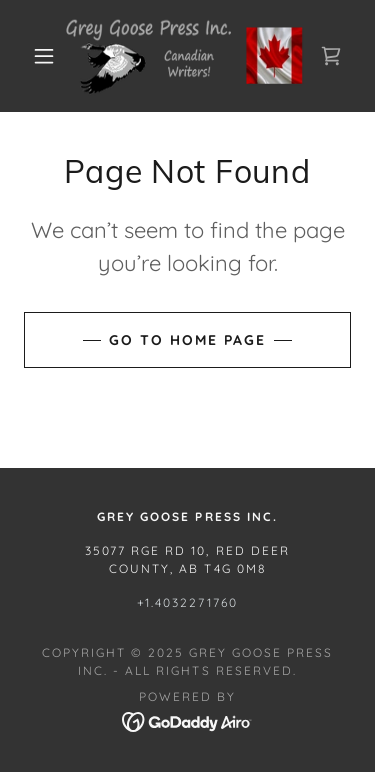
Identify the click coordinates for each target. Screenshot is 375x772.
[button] (44, 56)
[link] (191, 56)
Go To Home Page (187, 340)
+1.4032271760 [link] (187, 602)
